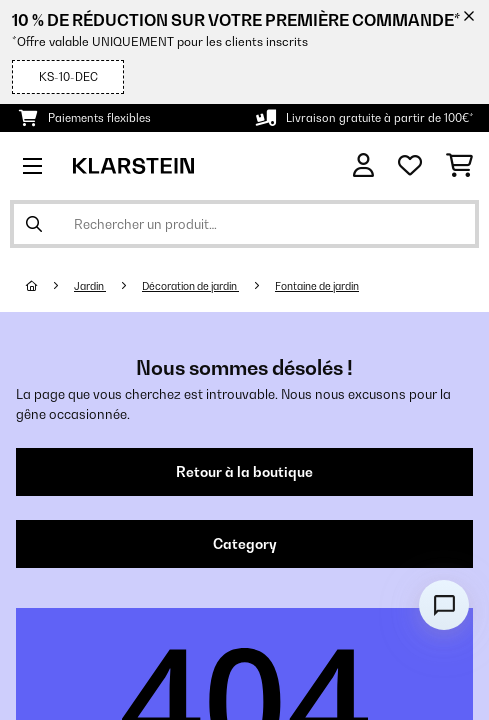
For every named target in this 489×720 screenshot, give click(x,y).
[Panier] (459, 166)
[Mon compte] (363, 165)
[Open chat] (444, 605)
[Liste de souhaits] (410, 166)
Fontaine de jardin (317, 286)
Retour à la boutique (244, 472)
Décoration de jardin (190, 286)
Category (245, 544)
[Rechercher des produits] (244, 224)
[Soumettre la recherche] (34, 224)
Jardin (90, 286)
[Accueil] (50, 286)
